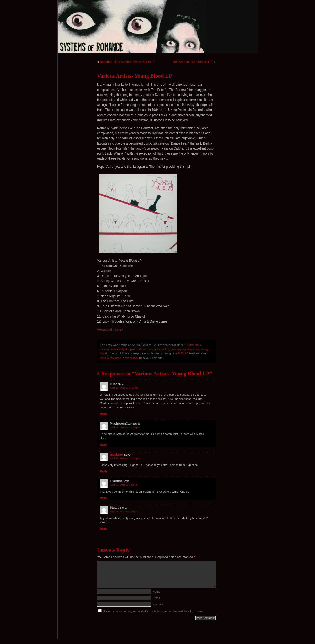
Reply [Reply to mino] (104, 414)
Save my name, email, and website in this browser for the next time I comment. (154, 611)
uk (197, 349)
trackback (132, 358)
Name (156, 592)
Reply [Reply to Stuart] (104, 529)
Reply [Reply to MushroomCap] (104, 445)
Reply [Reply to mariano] (104, 471)
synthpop (189, 349)
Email (156, 598)
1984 (198, 345)
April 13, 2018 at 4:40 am (124, 388)
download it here (110, 330)
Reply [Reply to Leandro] (104, 498)
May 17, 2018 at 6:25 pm (124, 511)
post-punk (160, 349)
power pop (175, 349)
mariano (116, 455)
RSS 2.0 (183, 353)
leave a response (111, 358)
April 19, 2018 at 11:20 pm (125, 427)
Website (158, 604)
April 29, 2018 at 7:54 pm (124, 485)
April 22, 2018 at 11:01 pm (125, 458)
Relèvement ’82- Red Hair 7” (193, 62)
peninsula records (141, 349)
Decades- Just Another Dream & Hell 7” (127, 62)
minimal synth (120, 349)
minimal (105, 349)
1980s (189, 345)
